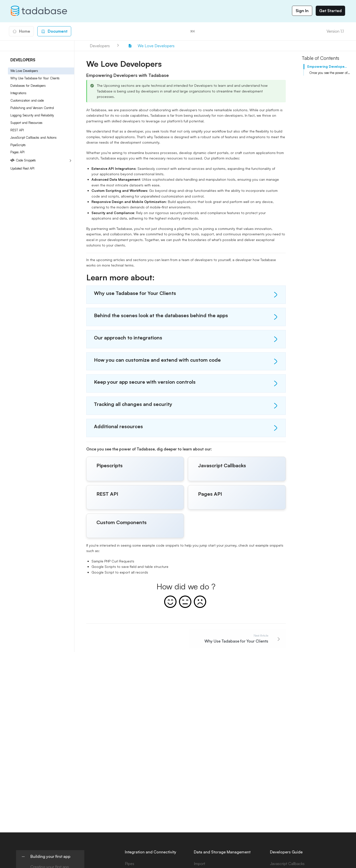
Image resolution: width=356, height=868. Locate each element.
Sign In (302, 11)
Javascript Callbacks (287, 864)
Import (200, 864)
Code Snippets (23, 160)
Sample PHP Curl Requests (113, 561)
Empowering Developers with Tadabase (328, 67)
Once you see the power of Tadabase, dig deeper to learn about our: (330, 73)
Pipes (130, 864)
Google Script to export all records (120, 572)
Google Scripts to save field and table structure (130, 567)
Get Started (330, 11)
